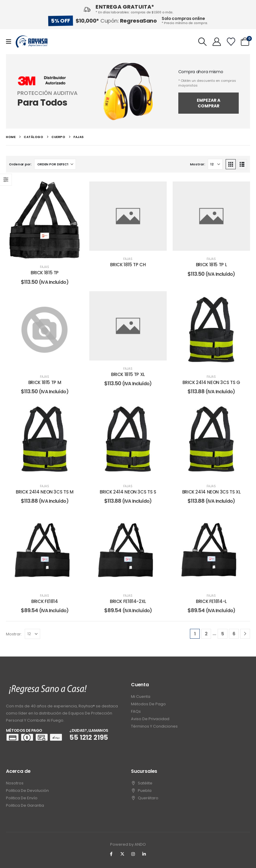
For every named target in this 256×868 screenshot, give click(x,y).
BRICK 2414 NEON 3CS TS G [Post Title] (211, 382)
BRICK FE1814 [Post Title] (45, 601)
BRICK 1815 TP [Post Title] (45, 273)
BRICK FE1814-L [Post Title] (211, 601)
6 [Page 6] (234, 634)
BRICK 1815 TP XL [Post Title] (128, 374)
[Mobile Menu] (11, 42)
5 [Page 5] (223, 634)
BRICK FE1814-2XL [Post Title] (128, 601)
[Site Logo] (32, 42)
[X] (122, 854)
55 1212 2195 (89, 738)
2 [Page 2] (206, 634)
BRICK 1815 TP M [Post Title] (45, 382)
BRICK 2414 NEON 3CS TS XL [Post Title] (211, 492)
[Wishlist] (231, 42)
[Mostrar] (215, 164)
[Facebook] (111, 854)
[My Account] (217, 42)
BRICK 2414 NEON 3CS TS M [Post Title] (45, 492)
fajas (45, 267)
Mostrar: (197, 164)
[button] (203, 42)
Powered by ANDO (128, 844)
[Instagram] (133, 854)
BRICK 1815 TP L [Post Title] (211, 265)
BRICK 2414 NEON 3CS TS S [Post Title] (128, 492)
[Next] (245, 634)
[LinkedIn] (144, 854)
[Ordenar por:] (55, 164)
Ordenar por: (20, 164)
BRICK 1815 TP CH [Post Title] (128, 265)
